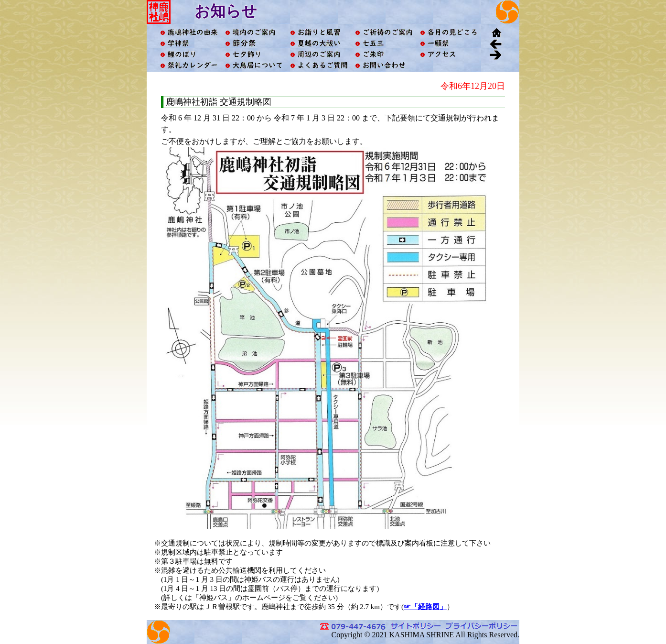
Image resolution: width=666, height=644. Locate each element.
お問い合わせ (384, 65)
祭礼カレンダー (189, 65)
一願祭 (449, 43)
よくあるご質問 (319, 65)
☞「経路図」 (425, 607)
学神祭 (189, 43)
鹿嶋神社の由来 (189, 32)
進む (495, 54)
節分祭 (254, 43)
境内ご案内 (254, 32)
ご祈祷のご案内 (384, 32)
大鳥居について (254, 65)
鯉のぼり (189, 54)
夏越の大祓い (319, 43)
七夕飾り (254, 54)
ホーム (495, 32)
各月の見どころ (449, 32)
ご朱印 (384, 54)
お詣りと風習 (319, 32)
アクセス (449, 54)
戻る (495, 43)
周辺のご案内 (319, 54)
